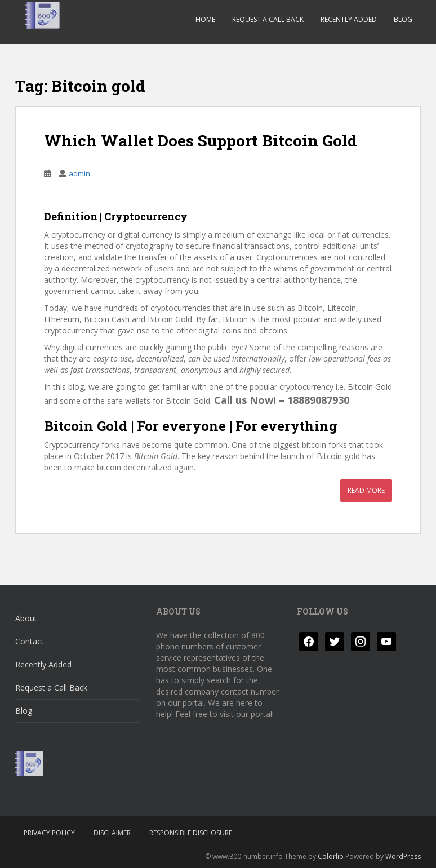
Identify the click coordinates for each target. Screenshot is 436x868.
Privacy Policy (49, 833)
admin (79, 173)
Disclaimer (112, 833)
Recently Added (349, 19)
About (26, 618)
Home (205, 19)
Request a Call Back (268, 19)
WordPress (403, 856)
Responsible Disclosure (191, 833)
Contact (30, 641)
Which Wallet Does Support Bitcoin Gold (201, 141)
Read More (366, 490)
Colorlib (331, 856)
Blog (403, 19)
